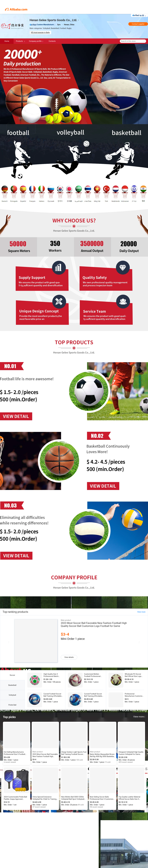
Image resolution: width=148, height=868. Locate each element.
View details (69, 657)
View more (141, 612)
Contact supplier (138, 24)
